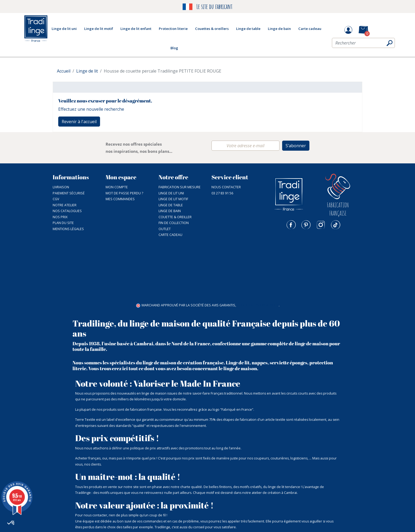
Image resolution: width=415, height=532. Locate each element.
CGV (56, 199)
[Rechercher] (363, 44)
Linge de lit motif (173, 199)
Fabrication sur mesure (180, 187)
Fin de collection (174, 223)
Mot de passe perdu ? (124, 193)
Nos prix (60, 217)
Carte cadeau (170, 235)
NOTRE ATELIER (65, 205)
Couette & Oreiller (175, 217)
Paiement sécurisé (69, 193)
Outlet (165, 229)
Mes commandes (120, 199)
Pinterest (306, 225)
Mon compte (117, 187)
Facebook (291, 225)
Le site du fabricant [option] (207, 7)
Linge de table (171, 205)
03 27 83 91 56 (222, 193)
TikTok (336, 225)
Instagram (321, 225)
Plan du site (63, 223)
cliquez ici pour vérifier (258, 246)
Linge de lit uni (171, 193)
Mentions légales (68, 229)
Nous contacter (226, 187)
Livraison (61, 187)
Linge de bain (170, 211)
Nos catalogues (67, 211)
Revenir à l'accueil (79, 122)
